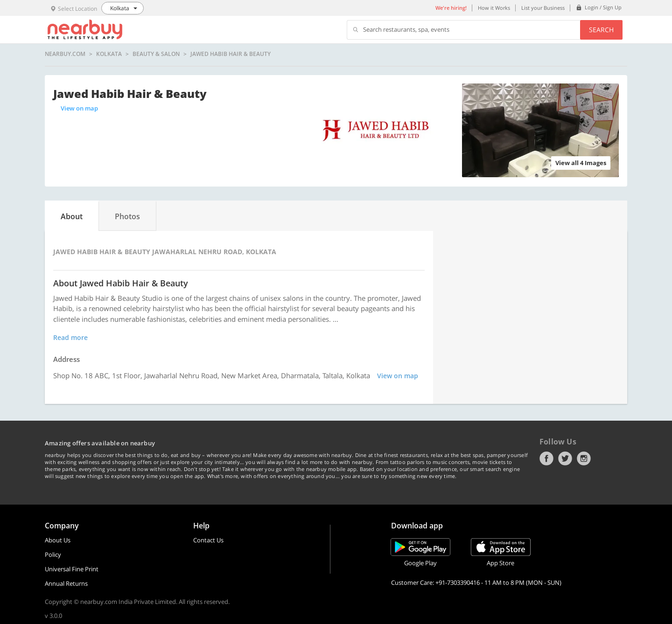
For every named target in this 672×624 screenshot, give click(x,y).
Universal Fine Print (72, 569)
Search (601, 30)
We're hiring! (451, 8)
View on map (79, 108)
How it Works (494, 8)
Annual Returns (66, 583)
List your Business (543, 8)
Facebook (546, 458)
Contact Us (208, 540)
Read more (70, 337)
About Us (58, 540)
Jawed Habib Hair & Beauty (231, 54)
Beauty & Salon (156, 54)
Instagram (584, 458)
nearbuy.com (65, 54)
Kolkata (109, 54)
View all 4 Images (581, 163)
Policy (53, 555)
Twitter (565, 458)
